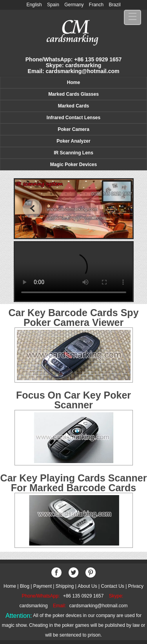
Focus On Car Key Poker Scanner (73, 400)
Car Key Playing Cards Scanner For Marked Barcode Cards (74, 483)
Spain (53, 5)
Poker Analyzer (73, 141)
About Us (87, 586)
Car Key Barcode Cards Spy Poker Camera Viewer (73, 318)
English (34, 5)
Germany (74, 5)
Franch (96, 5)
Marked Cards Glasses (73, 94)
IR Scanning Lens (73, 153)
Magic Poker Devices (73, 165)
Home (73, 82)
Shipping (65, 586)
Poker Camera (73, 129)
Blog (25, 586)
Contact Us (112, 586)
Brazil (115, 5)
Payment (43, 586)
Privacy (136, 586)
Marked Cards (73, 106)
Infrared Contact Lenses (73, 118)
